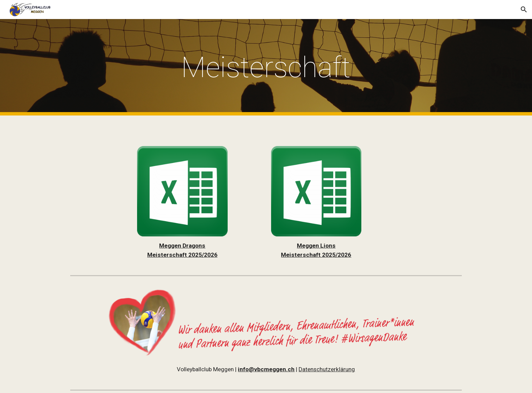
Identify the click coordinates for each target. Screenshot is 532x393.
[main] (266, 67)
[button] (524, 10)
